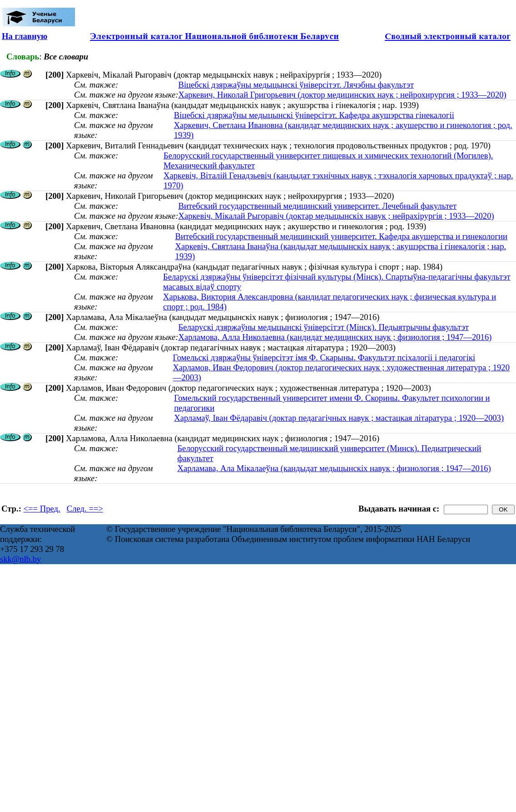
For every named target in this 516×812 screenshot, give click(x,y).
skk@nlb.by (20, 559)
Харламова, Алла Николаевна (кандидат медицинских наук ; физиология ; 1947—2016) (335, 337)
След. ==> (85, 509)
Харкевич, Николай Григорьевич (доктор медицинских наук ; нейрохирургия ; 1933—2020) (342, 95)
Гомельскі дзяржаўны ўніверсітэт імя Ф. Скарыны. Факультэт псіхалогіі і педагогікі (324, 357)
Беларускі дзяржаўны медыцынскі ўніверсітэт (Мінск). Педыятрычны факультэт (323, 327)
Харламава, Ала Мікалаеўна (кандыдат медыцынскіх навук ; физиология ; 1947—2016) (334, 468)
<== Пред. (42, 509)
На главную (25, 36)
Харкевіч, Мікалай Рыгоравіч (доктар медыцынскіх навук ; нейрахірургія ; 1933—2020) (336, 216)
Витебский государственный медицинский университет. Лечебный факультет (317, 206)
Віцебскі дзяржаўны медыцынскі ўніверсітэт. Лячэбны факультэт (296, 85)
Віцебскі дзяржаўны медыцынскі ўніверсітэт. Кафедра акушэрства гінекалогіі (314, 115)
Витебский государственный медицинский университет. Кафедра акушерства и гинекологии (341, 236)
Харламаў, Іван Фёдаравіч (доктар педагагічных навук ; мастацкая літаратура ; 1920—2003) (339, 418)
